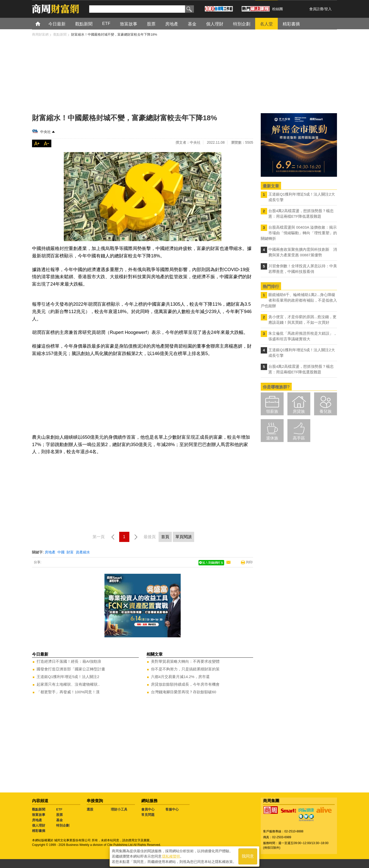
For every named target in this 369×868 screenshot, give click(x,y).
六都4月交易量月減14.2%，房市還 (180, 677)
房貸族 (299, 411)
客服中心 (172, 809)
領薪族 (272, 411)
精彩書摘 (39, 831)
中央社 (45, 132)
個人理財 (39, 825)
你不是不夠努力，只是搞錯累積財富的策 (185, 669)
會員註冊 (316, 9)
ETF (59, 809)
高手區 (299, 438)
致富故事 (39, 815)
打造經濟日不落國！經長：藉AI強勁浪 (69, 661)
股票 (59, 815)
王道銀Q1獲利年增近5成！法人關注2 (68, 677)
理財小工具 (119, 809)
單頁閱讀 (183, 537)
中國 (61, 552)
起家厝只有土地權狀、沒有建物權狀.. (68, 684)
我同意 (248, 856)
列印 (249, 562)
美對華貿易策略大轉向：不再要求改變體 (185, 661)
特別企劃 (63, 825)
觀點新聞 (39, 809)
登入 (328, 9)
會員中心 (148, 809)
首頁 (43, 24)
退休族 (272, 438)
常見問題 (148, 815)
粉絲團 (278, 9)
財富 (70, 552)
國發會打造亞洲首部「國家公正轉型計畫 (71, 669)
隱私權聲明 (171, 856)
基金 (59, 820)
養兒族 (326, 411)
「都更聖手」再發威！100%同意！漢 (68, 692)
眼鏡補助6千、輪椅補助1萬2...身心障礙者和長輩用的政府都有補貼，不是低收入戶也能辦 (299, 300)
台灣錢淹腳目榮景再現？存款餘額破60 (184, 692)
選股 (90, 809)
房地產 (50, 552)
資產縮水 (83, 552)
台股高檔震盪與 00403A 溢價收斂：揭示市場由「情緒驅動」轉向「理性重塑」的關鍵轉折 (299, 233)
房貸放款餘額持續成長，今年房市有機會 (185, 684)
